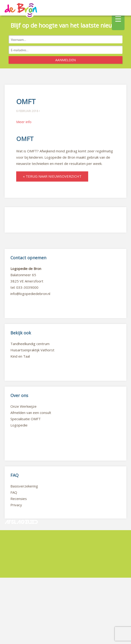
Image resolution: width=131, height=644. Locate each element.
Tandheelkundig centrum (30, 344)
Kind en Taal (20, 356)
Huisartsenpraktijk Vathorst (32, 350)
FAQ (14, 492)
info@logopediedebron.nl (30, 294)
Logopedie (19, 425)
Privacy (16, 505)
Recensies (19, 499)
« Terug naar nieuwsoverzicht (52, 176)
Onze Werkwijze (23, 406)
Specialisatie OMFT (26, 419)
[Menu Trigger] (118, 19)
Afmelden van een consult (31, 413)
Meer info (24, 122)
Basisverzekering (24, 486)
